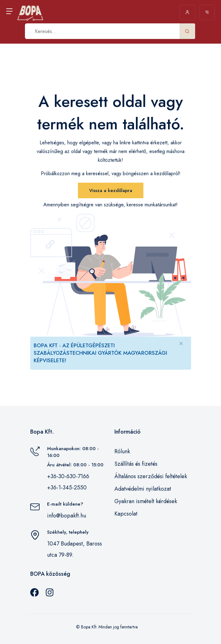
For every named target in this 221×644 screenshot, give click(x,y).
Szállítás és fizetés (136, 464)
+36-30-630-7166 (68, 476)
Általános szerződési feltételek (151, 476)
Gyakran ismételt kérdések (146, 501)
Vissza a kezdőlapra (111, 190)
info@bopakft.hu (67, 516)
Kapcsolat (126, 514)
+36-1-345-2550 (67, 488)
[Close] (181, 343)
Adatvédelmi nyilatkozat (143, 489)
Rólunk (122, 451)
